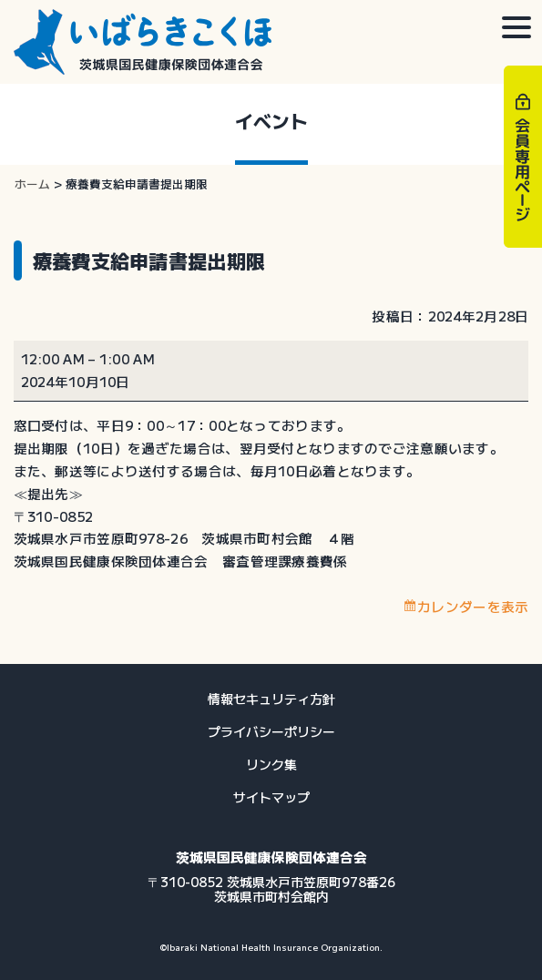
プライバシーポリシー (271, 731)
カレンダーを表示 (473, 606)
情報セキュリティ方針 (271, 699)
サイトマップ (271, 797)
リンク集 (271, 764)
